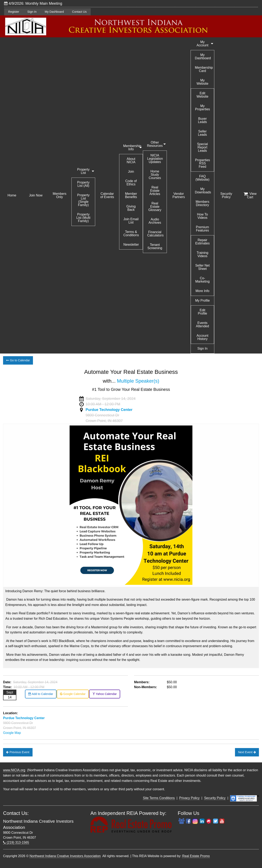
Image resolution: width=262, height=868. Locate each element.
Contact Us (79, 12)
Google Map (12, 733)
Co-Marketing (202, 280)
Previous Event (18, 752)
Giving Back (131, 208)
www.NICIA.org (14, 770)
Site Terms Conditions (159, 798)
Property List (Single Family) (83, 200)
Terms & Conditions (131, 233)
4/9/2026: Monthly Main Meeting (33, 3)
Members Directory (203, 203)
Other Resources (155, 144)
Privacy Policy (190, 798)
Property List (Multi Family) (83, 218)
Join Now (36, 195)
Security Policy (226, 195)
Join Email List (131, 221)
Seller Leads (202, 133)
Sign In (32, 12)
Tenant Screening (155, 246)
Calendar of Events (107, 195)
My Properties (203, 108)
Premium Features (202, 229)
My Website (202, 82)
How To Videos (203, 216)
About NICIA (131, 160)
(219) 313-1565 (16, 842)
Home (12, 195)
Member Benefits (131, 195)
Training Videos (202, 254)
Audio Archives (155, 221)
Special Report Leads (202, 147)
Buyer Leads (202, 120)
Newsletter (131, 245)
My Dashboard (54, 12)
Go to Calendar (18, 360)
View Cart (250, 195)
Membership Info (132, 148)
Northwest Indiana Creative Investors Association (65, 856)
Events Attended (202, 325)
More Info (202, 291)
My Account (202, 44)
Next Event (247, 752)
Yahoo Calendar (105, 694)
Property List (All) (83, 184)
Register (14, 12)
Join (131, 172)
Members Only (60, 195)
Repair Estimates (202, 242)
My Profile (202, 301)
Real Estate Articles (155, 191)
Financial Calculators (155, 234)
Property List (83, 171)
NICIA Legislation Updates (155, 159)
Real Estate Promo (196, 856)
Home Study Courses (155, 175)
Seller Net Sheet (202, 267)
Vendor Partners (178, 195)
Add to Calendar (41, 694)
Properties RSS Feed (203, 163)
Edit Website (202, 95)
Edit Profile (202, 312)
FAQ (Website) (202, 178)
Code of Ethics (131, 183)
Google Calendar (73, 694)
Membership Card (204, 69)
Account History (202, 337)
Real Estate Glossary (155, 207)
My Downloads (203, 191)
